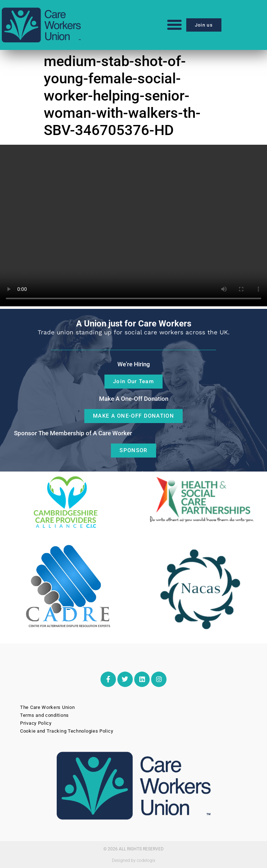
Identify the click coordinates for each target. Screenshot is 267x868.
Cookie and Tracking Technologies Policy (67, 731)
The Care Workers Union (47, 707)
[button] (174, 25)
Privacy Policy (36, 723)
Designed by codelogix (134, 860)
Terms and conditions (44, 715)
